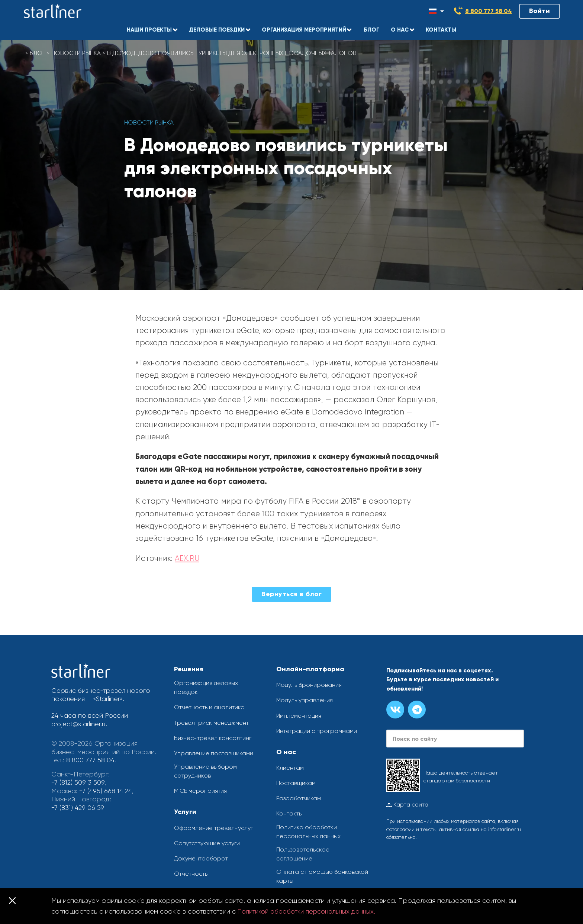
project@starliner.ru (80, 724)
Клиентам (290, 768)
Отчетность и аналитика (209, 707)
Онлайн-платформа (310, 669)
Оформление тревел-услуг (213, 828)
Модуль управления (305, 700)
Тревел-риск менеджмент (211, 723)
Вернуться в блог (291, 594)
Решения (189, 669)
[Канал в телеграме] (417, 710)
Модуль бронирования (309, 685)
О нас (286, 752)
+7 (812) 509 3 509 (78, 782)
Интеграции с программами (317, 731)
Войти (540, 11)
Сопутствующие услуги (207, 843)
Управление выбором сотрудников (205, 771)
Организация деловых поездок (206, 687)
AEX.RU (187, 558)
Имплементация (299, 716)
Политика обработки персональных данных (308, 832)
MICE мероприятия (200, 791)
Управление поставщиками (214, 753)
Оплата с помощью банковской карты (322, 876)
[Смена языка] (437, 11)
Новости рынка (77, 53)
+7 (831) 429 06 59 (78, 808)
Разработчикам (299, 798)
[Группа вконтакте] (395, 710)
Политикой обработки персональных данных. (310, 911)
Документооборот (201, 858)
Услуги (185, 812)
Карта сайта (407, 805)
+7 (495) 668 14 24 (106, 791)
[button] (151, 28)
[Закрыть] (12, 900)
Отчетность (191, 874)
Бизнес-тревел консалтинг (213, 738)
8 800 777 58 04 (489, 11)
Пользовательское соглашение (303, 854)
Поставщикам (296, 783)
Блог (38, 53)
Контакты (289, 813)
